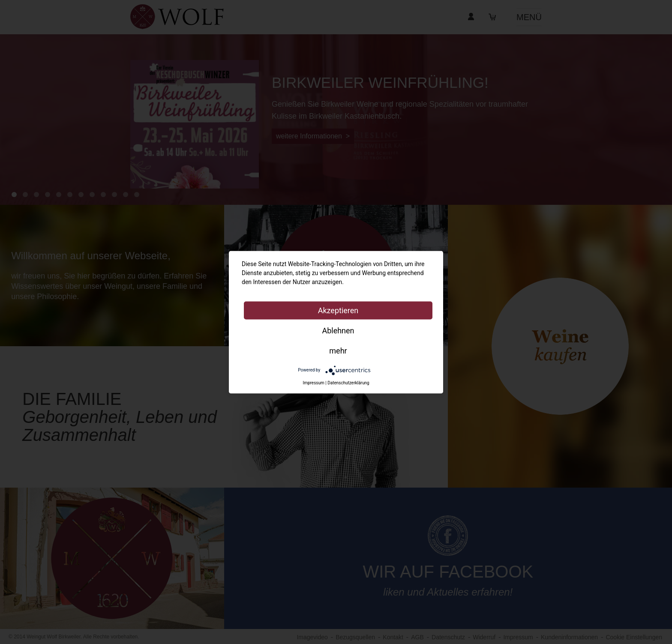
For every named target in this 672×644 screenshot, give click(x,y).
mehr (338, 350)
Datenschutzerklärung (348, 383)
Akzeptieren (338, 310)
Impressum (313, 383)
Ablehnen (338, 330)
